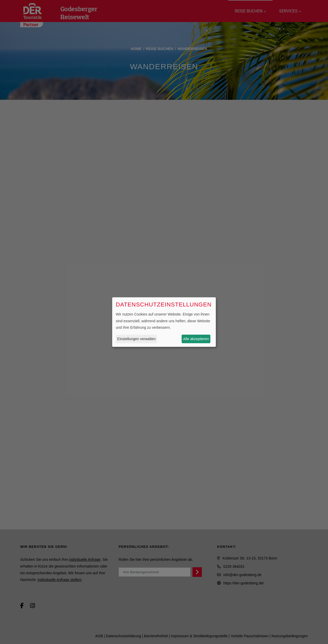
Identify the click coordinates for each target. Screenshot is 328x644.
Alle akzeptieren (196, 339)
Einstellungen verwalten (137, 339)
